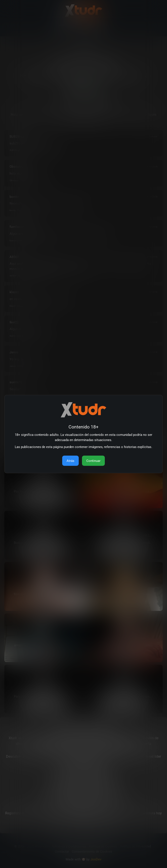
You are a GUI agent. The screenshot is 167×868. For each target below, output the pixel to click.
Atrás (70, 461)
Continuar (93, 461)
